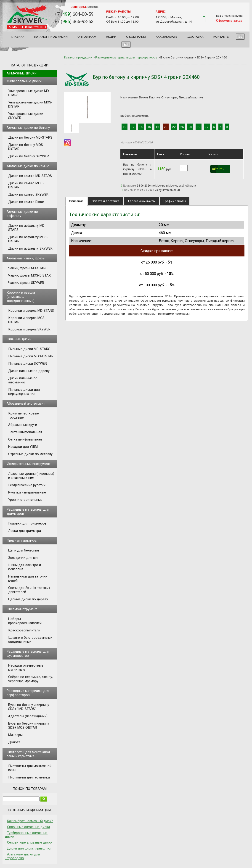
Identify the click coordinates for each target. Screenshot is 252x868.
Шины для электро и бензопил (25, 567)
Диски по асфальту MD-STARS (27, 228)
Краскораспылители (24, 630)
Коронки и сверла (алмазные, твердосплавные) (21, 297)
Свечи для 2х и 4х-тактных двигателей (29, 590)
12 (133, 127)
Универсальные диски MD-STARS (29, 93)
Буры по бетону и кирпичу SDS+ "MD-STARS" (29, 707)
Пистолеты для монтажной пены (30, 768)
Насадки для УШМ (23, 447)
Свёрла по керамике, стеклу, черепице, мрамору (31, 679)
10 (125, 127)
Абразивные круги (23, 425)
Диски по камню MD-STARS (30, 176)
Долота (14, 742)
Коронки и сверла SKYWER (29, 329)
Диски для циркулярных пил (29, 848)
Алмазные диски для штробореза (22, 856)
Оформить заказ (229, 21)
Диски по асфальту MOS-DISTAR (28, 239)
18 (157, 127)
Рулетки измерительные (27, 492)
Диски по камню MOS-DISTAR (26, 185)
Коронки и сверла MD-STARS (31, 311)
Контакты (221, 37)
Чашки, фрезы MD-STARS (28, 268)
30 (199, 127)
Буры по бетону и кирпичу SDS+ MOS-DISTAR (29, 726)
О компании (136, 37)
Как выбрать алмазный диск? (30, 821)
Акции (111, 37)
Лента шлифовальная (25, 432)
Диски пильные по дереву (29, 371)
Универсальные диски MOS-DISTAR (30, 104)
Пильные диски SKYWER (28, 364)
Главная (18, 37)
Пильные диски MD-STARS (29, 349)
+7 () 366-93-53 (74, 21)
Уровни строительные (25, 500)
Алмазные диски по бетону (28, 128)
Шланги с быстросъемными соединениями (30, 640)
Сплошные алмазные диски (28, 827)
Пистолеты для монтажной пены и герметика (28, 754)
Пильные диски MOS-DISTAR (31, 356)
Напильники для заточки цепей (28, 578)
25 (182, 127)
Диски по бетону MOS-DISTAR (26, 147)
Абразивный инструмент (26, 404)
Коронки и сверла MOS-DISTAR (27, 320)
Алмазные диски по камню (28, 166)
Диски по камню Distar (26, 202)
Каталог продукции (51, 37)
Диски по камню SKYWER (28, 195)
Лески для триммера (25, 531)
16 (149, 127)
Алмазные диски (22, 73)
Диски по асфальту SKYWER (30, 248)
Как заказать (167, 37)
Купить (219, 169)
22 (174, 127)
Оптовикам (87, 37)
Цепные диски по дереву (28, 599)
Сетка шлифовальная (25, 439)
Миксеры (15, 735)
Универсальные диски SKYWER (26, 116)
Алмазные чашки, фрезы (26, 258)
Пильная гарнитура (22, 541)
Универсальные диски (24, 81)
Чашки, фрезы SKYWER (26, 283)
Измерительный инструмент (29, 464)
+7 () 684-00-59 (74, 14)
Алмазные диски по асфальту (22, 214)
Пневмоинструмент (22, 609)
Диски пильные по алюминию (23, 380)
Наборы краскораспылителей (25, 621)
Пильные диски (19, 339)
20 (166, 127)
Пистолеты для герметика (29, 777)
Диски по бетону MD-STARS (30, 137)
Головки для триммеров (27, 523)
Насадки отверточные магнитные (26, 667)
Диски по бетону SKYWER (29, 156)
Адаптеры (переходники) (28, 716)
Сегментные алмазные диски (30, 842)
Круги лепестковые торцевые (24, 415)
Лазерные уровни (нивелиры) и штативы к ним (31, 476)
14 (141, 127)
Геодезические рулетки (27, 485)
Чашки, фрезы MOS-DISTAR (29, 275)
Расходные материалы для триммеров (28, 512)
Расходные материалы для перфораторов (28, 693)
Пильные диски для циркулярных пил (24, 392)
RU (126, 45)
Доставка (195, 37)
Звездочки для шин (24, 558)
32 (207, 127)
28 (190, 127)
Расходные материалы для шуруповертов (28, 654)
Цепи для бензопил (24, 550)
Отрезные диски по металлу (30, 454)
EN (240, 37)
